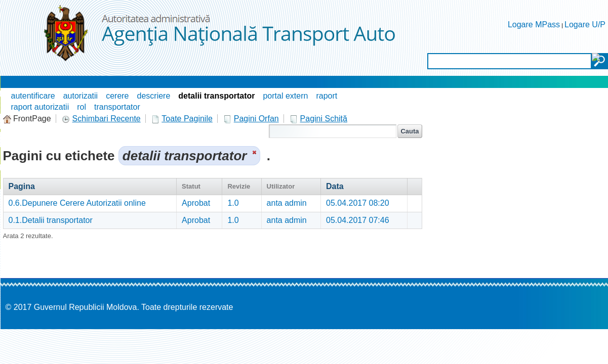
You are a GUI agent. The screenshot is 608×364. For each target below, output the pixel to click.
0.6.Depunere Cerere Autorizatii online (77, 203)
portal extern (285, 96)
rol (82, 107)
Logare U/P (585, 25)
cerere (117, 96)
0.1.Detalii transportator (51, 220)
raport (327, 96)
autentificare (33, 96)
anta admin (287, 203)
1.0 (233, 203)
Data (335, 186)
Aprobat (196, 203)
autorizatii (80, 96)
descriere (154, 96)
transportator (117, 107)
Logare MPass (534, 25)
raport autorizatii (40, 107)
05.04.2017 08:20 (358, 203)
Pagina (22, 186)
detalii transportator (216, 96)
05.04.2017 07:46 (358, 220)
